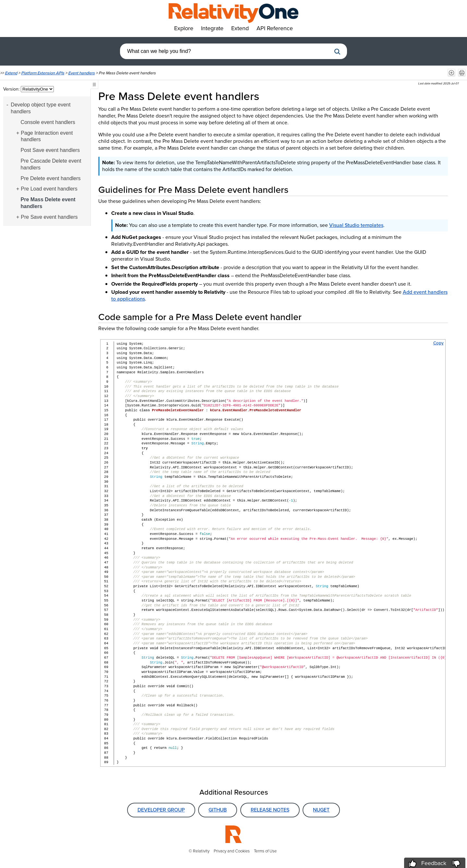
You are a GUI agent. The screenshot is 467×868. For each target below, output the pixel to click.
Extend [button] (240, 28)
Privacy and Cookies (232, 851)
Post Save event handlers (50, 150)
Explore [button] (184, 28)
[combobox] (225, 51)
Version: (12, 89)
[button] (337, 52)
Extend (11, 73)
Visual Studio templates (356, 225)
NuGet (321, 810)
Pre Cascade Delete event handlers (51, 164)
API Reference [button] (275, 28)
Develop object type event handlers (41, 108)
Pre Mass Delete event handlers (48, 203)
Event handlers (81, 73)
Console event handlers (48, 122)
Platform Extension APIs (43, 73)
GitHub (218, 810)
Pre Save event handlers (49, 217)
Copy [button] (438, 343)
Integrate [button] (212, 28)
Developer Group (161, 810)
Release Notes (270, 810)
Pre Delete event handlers (51, 178)
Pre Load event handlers (49, 189)
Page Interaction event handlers (47, 136)
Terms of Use (265, 851)
